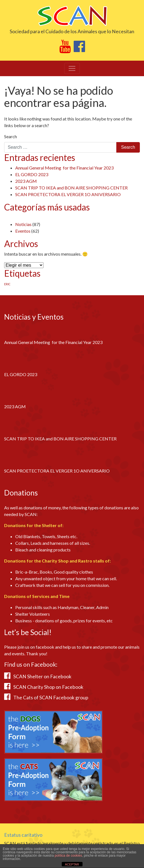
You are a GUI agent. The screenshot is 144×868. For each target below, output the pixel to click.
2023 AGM (26, 181)
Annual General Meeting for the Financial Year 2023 (64, 168)
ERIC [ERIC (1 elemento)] (7, 284)
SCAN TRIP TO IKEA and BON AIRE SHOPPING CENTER (71, 188)
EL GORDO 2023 (32, 174)
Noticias (23, 224)
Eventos (23, 231)
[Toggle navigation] (72, 68)
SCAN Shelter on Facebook (42, 676)
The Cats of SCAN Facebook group (51, 698)
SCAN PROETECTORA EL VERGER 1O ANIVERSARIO (68, 194)
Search (11, 136)
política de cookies (68, 856)
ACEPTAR (72, 864)
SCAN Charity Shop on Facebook (48, 687)
